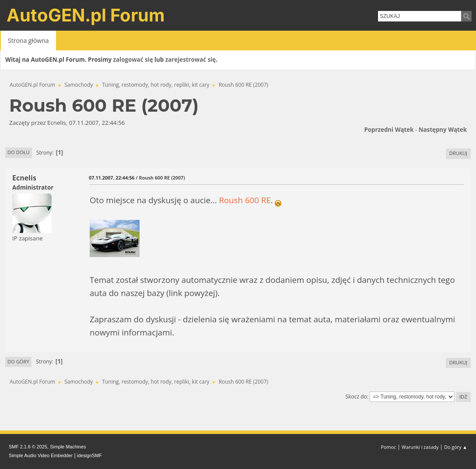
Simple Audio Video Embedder (41, 455)
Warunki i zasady (420, 447)
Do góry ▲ (456, 447)
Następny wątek (443, 130)
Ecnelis (24, 178)
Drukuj (458, 153)
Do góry (18, 361)
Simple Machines (68, 447)
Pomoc (389, 447)
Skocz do (356, 397)
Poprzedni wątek (389, 130)
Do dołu (19, 152)
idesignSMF (89, 455)
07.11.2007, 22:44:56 (112, 178)
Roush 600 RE (245, 200)
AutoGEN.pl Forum (86, 15)
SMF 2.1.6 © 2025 (28, 447)
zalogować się (133, 60)
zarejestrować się (191, 60)
